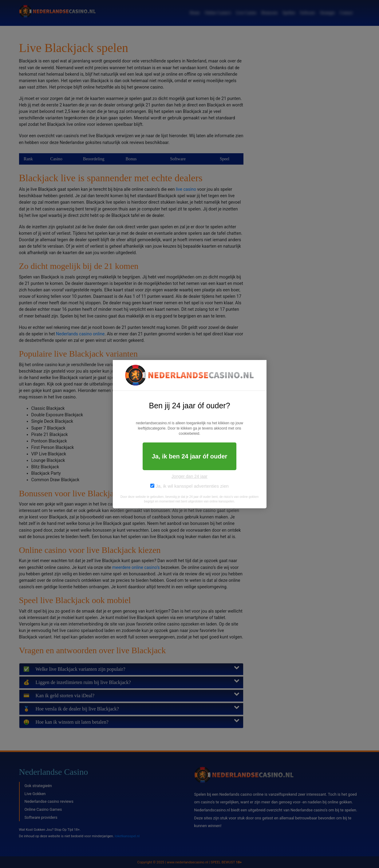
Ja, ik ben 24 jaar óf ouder (190, 456)
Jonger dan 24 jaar (189, 476)
